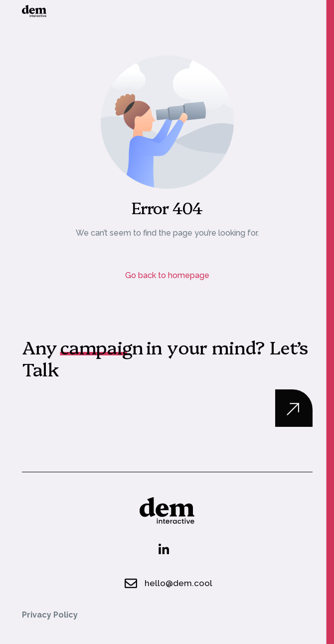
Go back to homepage (167, 275)
